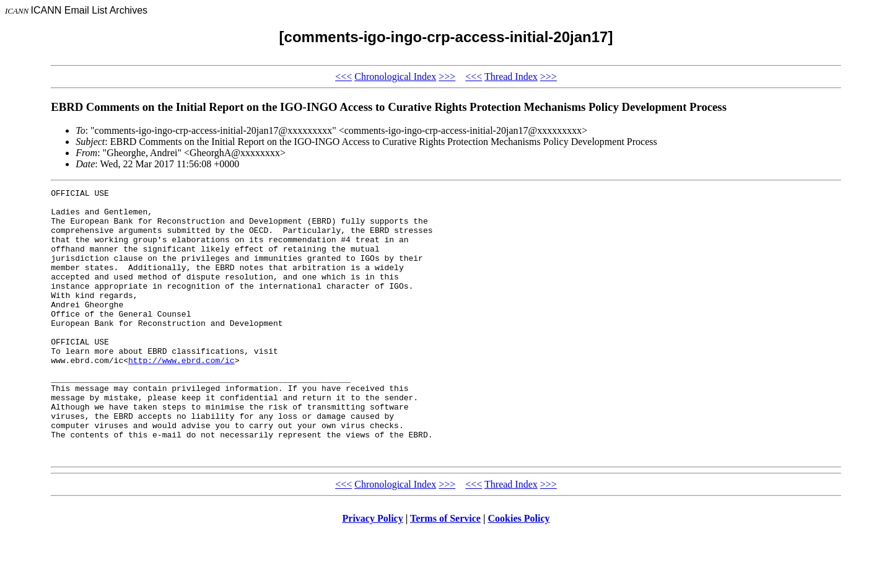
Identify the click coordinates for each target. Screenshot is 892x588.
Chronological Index (395, 77)
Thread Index (511, 77)
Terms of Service (445, 572)
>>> (447, 77)
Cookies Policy (519, 572)
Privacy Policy (373, 572)
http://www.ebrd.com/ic (181, 395)
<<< (343, 77)
